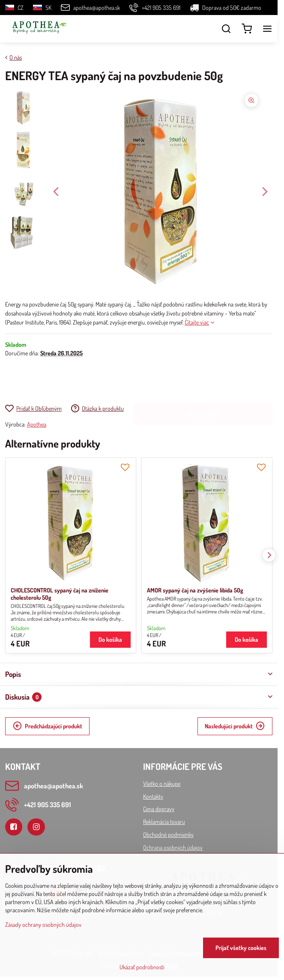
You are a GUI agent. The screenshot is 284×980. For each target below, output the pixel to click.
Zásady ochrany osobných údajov (43, 924)
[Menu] (267, 29)
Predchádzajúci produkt (48, 726)
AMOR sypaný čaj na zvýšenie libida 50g (195, 590)
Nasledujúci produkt (235, 726)
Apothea (37, 424)
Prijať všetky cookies (241, 948)
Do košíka (203, 380)
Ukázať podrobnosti (142, 967)
